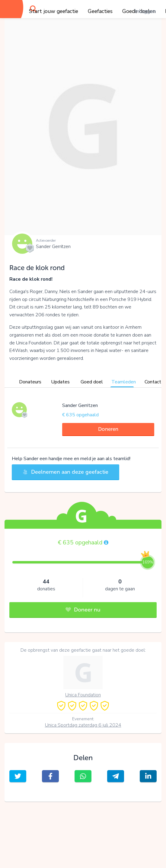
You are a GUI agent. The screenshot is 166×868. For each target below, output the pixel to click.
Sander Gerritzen (53, 247)
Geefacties (100, 11)
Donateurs (30, 382)
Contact (153, 382)
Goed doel (92, 382)
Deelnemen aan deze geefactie (65, 472)
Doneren (108, 429)
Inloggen (145, 11)
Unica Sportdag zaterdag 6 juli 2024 (83, 725)
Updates (60, 382)
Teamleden (124, 382)
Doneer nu (83, 610)
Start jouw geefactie (54, 11)
